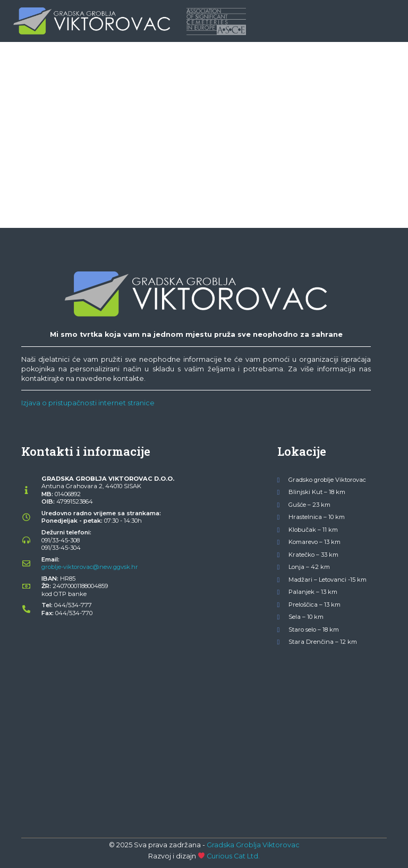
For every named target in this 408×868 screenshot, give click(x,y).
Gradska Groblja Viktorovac (253, 845)
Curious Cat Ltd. (233, 856)
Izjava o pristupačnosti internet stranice (88, 403)
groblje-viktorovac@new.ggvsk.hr (90, 567)
